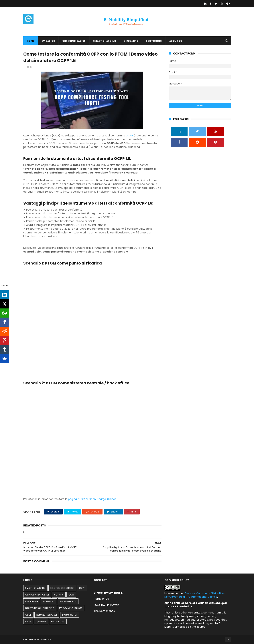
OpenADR (41, 622)
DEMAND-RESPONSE (47, 615)
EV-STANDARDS (68, 601)
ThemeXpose (44, 639)
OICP (28, 622)
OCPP (129, 136)
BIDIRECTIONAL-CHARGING (40, 608)
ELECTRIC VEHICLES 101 (62, 588)
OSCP (28, 615)
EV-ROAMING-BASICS (71, 608)
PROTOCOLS (154, 41)
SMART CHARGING (105, 41)
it (31, 67)
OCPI (71, 595)
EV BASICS (48, 41)
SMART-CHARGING (35, 588)
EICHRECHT (49, 601)
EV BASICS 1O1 (70, 615)
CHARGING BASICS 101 (37, 595)
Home (31, 41)
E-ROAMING (131, 41)
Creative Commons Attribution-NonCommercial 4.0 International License (195, 595)
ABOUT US (176, 41)
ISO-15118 (59, 595)
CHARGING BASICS (74, 41)
